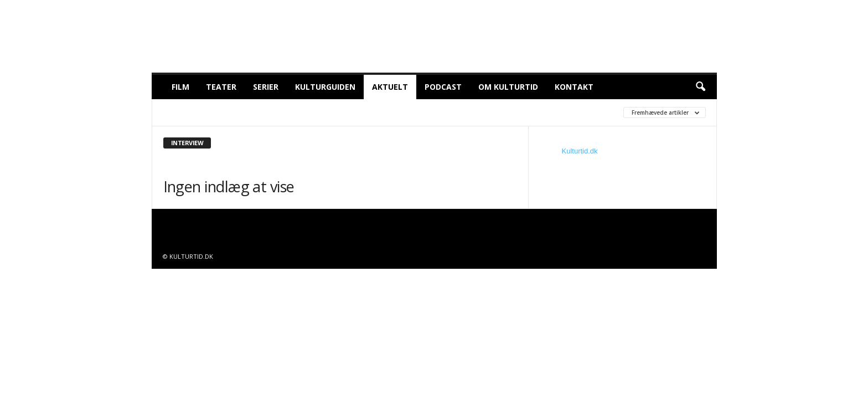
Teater (221, 87)
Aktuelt (390, 87)
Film (180, 87)
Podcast (443, 87)
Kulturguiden (325, 87)
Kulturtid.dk (580, 151)
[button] (700, 87)
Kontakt (574, 87)
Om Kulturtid (508, 87)
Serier (266, 87)
